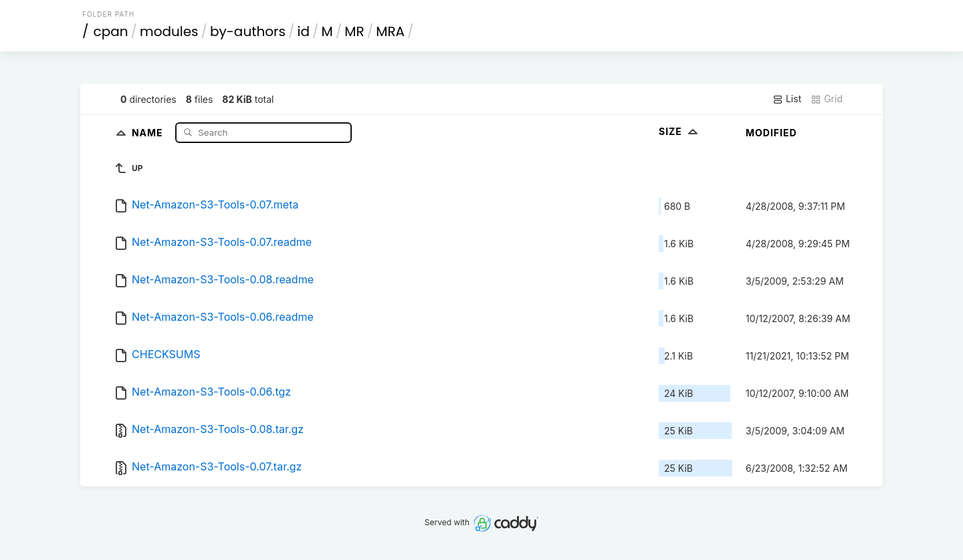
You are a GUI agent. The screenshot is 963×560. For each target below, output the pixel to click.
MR (354, 31)
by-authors (248, 31)
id (304, 31)
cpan (111, 31)
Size (680, 131)
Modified (771, 133)
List (787, 99)
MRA (390, 31)
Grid (827, 99)
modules (169, 31)
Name (149, 132)
